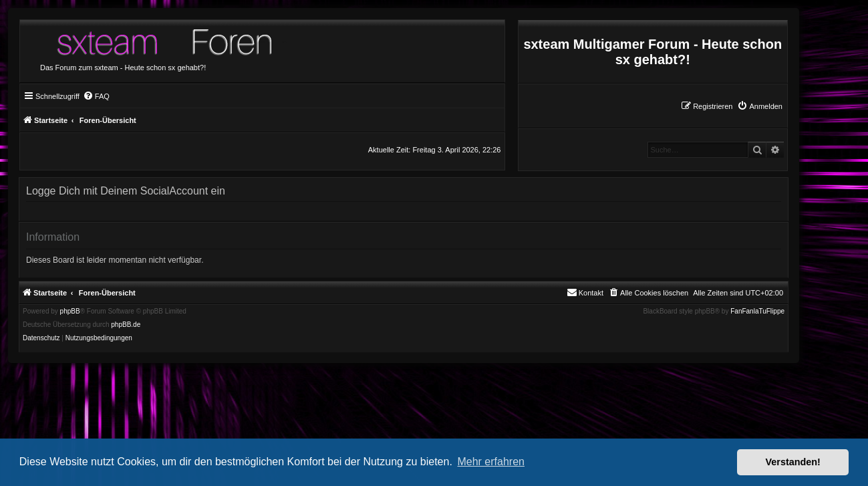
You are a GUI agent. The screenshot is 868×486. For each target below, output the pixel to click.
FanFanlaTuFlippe (757, 312)
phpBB (70, 312)
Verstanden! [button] (793, 462)
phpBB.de (126, 325)
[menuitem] (760, 106)
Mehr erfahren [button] (491, 462)
